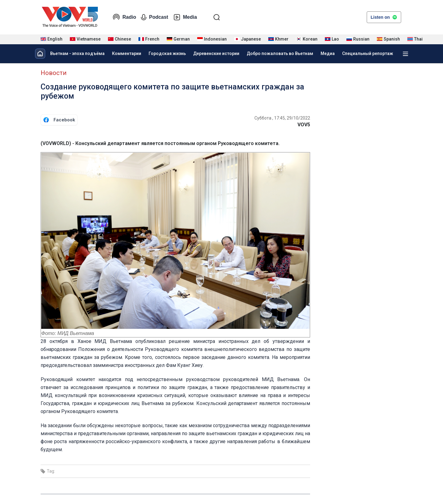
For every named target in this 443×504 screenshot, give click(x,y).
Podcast (154, 17)
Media (185, 17)
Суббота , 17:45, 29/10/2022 (282, 118)
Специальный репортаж (368, 53)
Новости (54, 73)
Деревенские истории (216, 53)
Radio (124, 17)
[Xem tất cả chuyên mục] (405, 54)
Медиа (328, 53)
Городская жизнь (167, 53)
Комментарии (127, 53)
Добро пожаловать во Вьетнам (280, 53)
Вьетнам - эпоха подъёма (77, 53)
